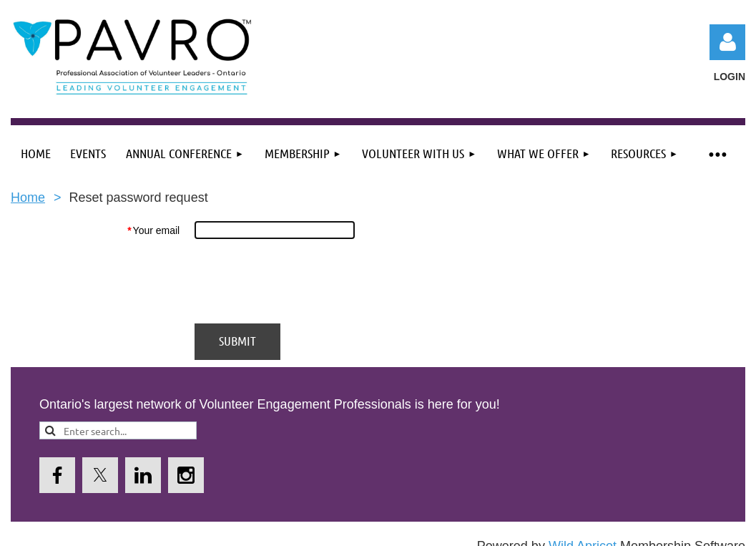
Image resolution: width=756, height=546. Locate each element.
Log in (727, 42)
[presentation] (303, 281)
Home (28, 198)
